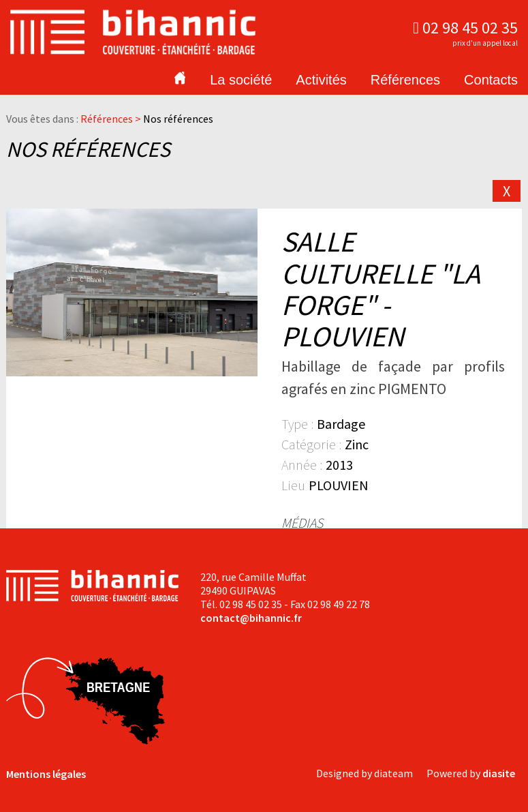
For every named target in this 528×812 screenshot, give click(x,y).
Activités (321, 80)
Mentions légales (46, 774)
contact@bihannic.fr (251, 618)
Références (405, 80)
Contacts (491, 80)
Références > (112, 119)
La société (241, 80)
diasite (499, 773)
